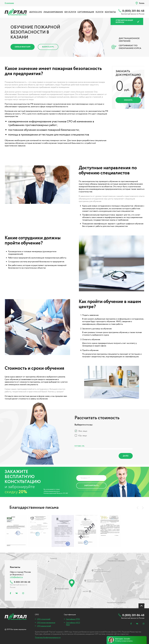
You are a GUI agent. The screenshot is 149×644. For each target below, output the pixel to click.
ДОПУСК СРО (36, 12)
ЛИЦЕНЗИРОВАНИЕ (53, 12)
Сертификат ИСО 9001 (73, 624)
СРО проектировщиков (46, 623)
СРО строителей (44, 619)
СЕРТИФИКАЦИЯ (86, 12)
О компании (9, 3)
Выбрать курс (48, 47)
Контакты (110, 12)
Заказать (128, 100)
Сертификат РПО (73, 619)
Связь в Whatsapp (23, 47)
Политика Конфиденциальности (90, 491)
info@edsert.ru (16, 577)
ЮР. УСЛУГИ (70, 12)
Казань (142, 3)
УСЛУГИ (99, 12)
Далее (126, 456)
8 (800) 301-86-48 (133, 11)
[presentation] (137, 508)
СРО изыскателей (44, 626)
